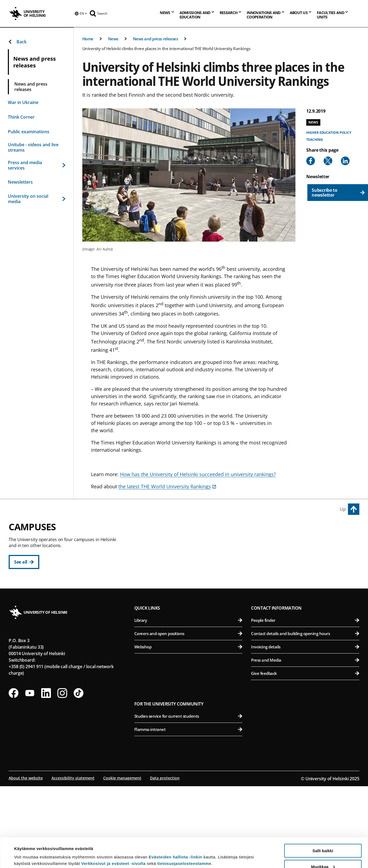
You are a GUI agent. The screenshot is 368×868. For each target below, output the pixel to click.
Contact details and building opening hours (305, 716)
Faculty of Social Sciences (191, 595)
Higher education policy (329, 133)
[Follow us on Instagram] (62, 776)
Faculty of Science (191, 645)
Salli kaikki (323, 823)
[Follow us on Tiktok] (79, 776)
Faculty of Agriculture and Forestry (306, 542)
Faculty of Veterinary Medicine (306, 582)
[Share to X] (328, 161)
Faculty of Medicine (306, 618)
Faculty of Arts (191, 542)
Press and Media (305, 743)
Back (17, 42)
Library (188, 703)
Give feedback (305, 756)
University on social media (37, 199)
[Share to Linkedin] (345, 161)
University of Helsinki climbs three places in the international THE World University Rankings (166, 48)
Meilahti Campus (272, 606)
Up (343, 509)
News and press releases (156, 39)
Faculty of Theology (191, 582)
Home (88, 39)
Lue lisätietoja (28, 851)
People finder (305, 703)
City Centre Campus (160, 530)
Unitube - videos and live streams (33, 147)
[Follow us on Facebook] (14, 776)
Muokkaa (323, 839)
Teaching (315, 140)
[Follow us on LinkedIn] (46, 776)
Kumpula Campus (158, 633)
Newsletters (20, 182)
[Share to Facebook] (311, 161)
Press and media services (37, 165)
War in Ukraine (23, 102)
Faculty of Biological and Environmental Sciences (306, 556)
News (113, 39)
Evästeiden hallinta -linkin (175, 829)
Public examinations (29, 132)
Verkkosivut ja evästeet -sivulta (113, 836)
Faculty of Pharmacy (306, 569)
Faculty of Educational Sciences (191, 556)
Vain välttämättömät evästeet (323, 855)
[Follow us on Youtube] (30, 776)
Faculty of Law (191, 569)
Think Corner (21, 117)
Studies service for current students (188, 799)
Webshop (188, 729)
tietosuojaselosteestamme (184, 836)
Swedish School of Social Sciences (191, 609)
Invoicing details (305, 729)
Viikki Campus (268, 530)
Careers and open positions (188, 716)
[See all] (24, 562)
